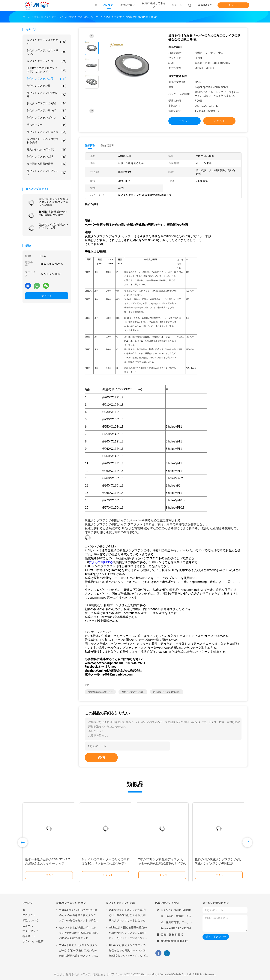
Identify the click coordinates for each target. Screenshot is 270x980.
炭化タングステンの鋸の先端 (47, 94)
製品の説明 (107, 145)
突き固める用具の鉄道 (47, 164)
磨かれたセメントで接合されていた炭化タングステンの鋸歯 (54, 202)
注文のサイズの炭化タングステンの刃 (54, 226)
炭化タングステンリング (47, 111)
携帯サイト (29, 936)
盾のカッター (47, 125)
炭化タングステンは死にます (47, 42)
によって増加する (101, 562)
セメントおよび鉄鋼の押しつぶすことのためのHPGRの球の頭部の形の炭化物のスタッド (78, 933)
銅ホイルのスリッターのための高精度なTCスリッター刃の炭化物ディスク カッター (106, 863)
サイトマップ (30, 931)
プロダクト (29, 915)
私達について (30, 920)
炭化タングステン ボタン (47, 118)
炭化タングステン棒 (47, 86)
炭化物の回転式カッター (100, 692)
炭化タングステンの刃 (47, 79)
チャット (233, 5)
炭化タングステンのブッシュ (47, 172)
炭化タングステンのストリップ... (47, 52)
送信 (101, 757)
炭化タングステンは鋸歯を (167, 692)
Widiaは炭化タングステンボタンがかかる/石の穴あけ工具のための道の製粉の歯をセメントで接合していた (78, 951)
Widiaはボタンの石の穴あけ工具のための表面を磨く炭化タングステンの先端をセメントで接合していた (78, 916)
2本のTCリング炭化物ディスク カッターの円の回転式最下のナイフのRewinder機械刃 (162, 863)
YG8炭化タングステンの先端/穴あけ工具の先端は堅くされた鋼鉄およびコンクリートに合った (127, 915)
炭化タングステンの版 (47, 61)
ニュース (28, 926)
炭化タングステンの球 (47, 157)
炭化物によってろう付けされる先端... (47, 141)
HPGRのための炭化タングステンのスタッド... (47, 70)
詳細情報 (90, 145)
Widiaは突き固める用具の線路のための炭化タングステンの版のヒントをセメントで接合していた (128, 933)
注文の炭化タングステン (47, 150)
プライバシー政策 (33, 941)
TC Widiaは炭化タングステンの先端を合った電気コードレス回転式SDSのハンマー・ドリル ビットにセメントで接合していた (127, 951)
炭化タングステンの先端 (47, 103)
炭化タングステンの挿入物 (47, 132)
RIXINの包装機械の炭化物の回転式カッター (53, 213)
